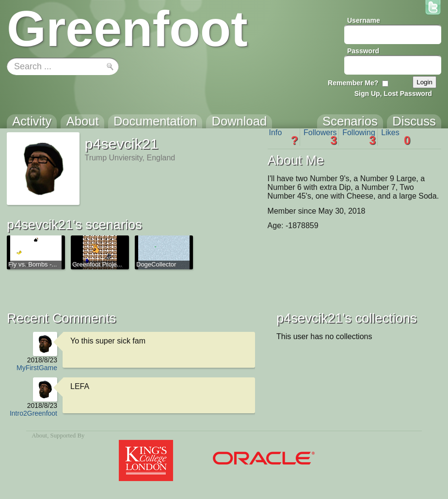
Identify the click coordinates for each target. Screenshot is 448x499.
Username (364, 20)
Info (284, 137)
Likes (396, 137)
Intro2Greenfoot (33, 413)
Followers (320, 137)
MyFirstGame (37, 368)
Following (359, 137)
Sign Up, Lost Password (393, 94)
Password (363, 51)
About (39, 436)
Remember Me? (353, 83)
